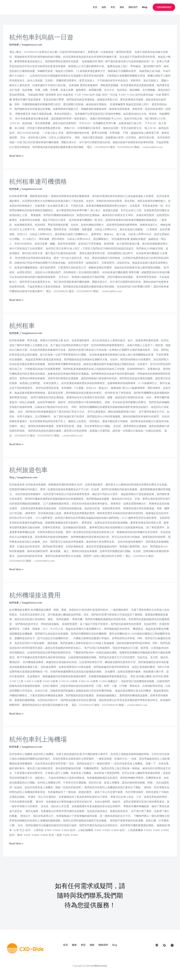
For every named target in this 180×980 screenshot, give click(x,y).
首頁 (95, 7)
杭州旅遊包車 (28, 470)
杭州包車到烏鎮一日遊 (41, 37)
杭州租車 (22, 326)
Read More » (17, 155)
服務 (104, 7)
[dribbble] (172, 945)
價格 (122, 7)
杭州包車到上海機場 (38, 739)
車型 (113, 7)
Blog (145, 7)
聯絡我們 (133, 7)
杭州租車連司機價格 (38, 182)
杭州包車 (14, 45)
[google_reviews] (164, 945)
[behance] (157, 945)
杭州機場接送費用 (35, 595)
